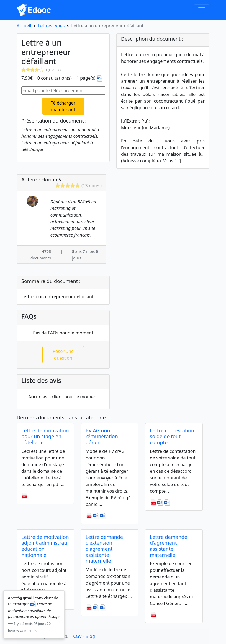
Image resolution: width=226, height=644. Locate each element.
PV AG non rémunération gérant (102, 436)
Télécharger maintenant (63, 106)
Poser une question (63, 355)
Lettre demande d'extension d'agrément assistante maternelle (104, 549)
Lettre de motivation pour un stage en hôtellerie (45, 436)
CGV (77, 636)
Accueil (24, 26)
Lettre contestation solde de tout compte (172, 436)
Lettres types (51, 26)
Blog (90, 636)
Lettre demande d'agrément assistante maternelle (169, 546)
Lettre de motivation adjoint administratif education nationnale (45, 546)
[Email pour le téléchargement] (63, 90)
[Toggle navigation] (202, 10)
